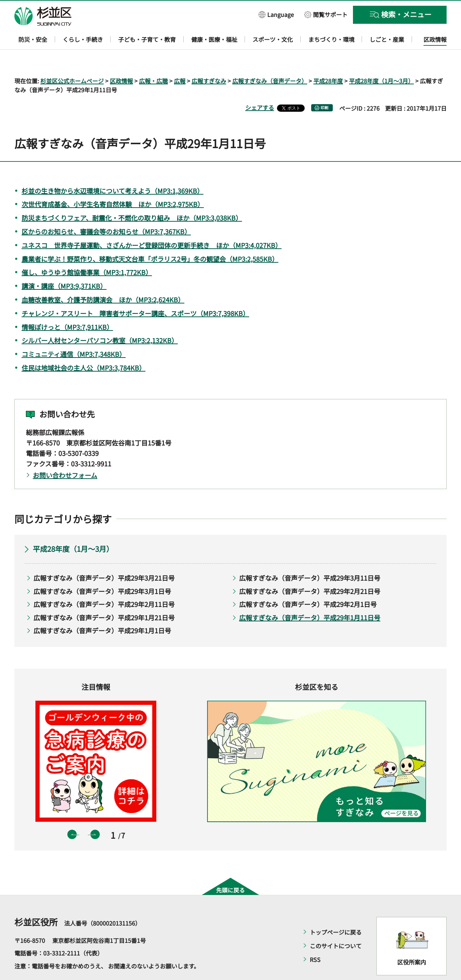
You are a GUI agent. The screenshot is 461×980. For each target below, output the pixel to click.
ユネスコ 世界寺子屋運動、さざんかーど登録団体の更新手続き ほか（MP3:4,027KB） (152, 224)
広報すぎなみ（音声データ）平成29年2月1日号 (308, 584)
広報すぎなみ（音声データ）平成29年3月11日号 (310, 557)
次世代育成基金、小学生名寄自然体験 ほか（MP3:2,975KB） (113, 183)
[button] (276, 14)
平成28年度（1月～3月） (381, 60)
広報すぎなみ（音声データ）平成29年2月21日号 (310, 570)
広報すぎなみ (209, 60)
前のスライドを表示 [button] (72, 814)
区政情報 (121, 60)
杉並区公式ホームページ (72, 60)
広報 (180, 60)
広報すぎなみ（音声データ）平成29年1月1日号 (102, 610)
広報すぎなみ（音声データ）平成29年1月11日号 (310, 597)
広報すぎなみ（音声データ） (270, 60)
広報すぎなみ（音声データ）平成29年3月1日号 (102, 570)
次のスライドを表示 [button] (95, 814)
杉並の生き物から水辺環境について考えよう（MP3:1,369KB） (113, 170)
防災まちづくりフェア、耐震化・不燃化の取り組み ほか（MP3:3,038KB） (132, 197)
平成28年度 (328, 60)
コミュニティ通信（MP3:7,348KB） (74, 333)
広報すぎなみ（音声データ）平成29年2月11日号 (104, 584)
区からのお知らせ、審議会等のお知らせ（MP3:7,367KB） (106, 210)
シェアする (260, 87)
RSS (315, 939)
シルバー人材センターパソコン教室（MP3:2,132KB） (100, 320)
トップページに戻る (336, 911)
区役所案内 (412, 941)
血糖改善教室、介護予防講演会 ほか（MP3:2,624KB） (103, 279)
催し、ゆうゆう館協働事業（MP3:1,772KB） (87, 252)
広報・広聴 (153, 60)
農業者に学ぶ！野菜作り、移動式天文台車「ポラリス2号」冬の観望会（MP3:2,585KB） (150, 238)
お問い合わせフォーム (65, 454)
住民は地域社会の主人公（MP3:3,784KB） (84, 347)
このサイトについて (336, 925)
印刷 (325, 87)
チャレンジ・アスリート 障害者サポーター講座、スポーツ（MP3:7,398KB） (135, 292)
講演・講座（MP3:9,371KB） (64, 265)
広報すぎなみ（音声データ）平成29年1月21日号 (104, 597)
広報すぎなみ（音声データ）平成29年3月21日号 (104, 557)
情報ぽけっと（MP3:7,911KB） (67, 306)
